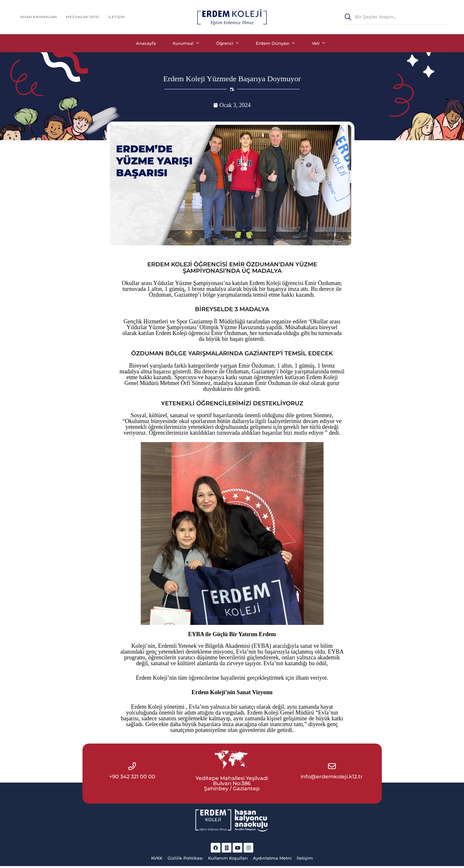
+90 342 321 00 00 (132, 779)
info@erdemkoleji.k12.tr (332, 779)
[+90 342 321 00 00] (132, 769)
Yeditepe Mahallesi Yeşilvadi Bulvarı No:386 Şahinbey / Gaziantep (232, 786)
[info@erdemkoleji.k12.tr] (332, 769)
